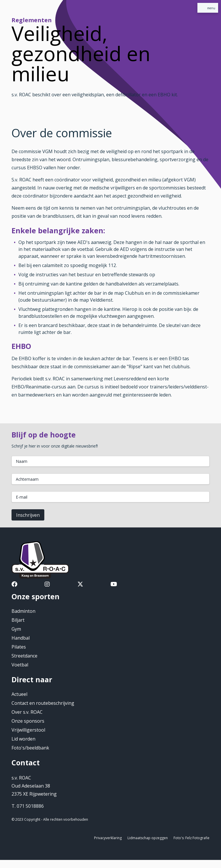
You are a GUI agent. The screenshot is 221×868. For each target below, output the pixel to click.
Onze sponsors (28, 721)
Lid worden (23, 739)
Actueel (19, 694)
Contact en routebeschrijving (43, 703)
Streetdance (24, 656)
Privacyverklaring (108, 838)
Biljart (18, 620)
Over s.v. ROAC (27, 712)
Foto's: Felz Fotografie (192, 838)
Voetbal (20, 665)
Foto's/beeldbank (30, 748)
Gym (16, 629)
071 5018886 (30, 806)
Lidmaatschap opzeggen (148, 838)
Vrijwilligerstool (28, 730)
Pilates (19, 647)
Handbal (21, 638)
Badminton (23, 611)
